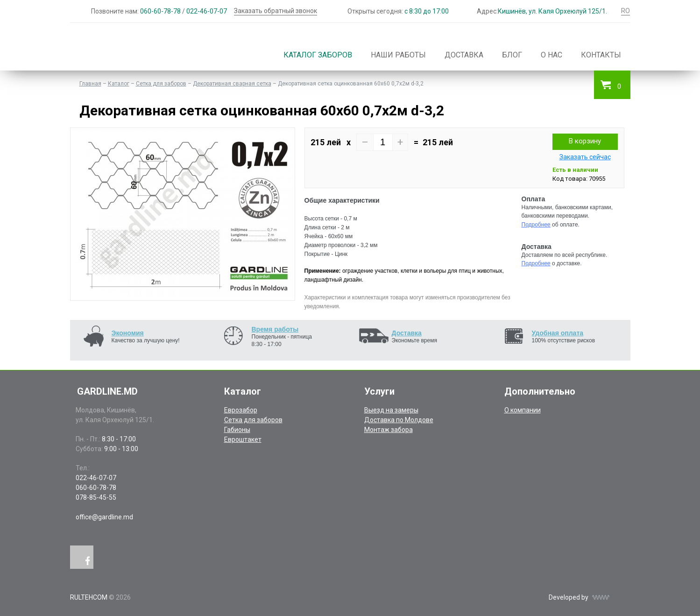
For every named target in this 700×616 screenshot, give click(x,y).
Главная (90, 84)
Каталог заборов (318, 55)
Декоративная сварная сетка (232, 84)
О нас (552, 55)
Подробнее (536, 225)
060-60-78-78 (160, 11)
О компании (523, 410)
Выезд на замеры (391, 410)
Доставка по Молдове (399, 420)
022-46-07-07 (207, 11)
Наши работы (398, 55)
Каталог (119, 84)
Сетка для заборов (161, 84)
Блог (512, 55)
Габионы (237, 430)
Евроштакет (243, 439)
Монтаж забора (389, 430)
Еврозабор (241, 410)
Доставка (464, 55)
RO (626, 11)
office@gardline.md (104, 517)
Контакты (601, 55)
